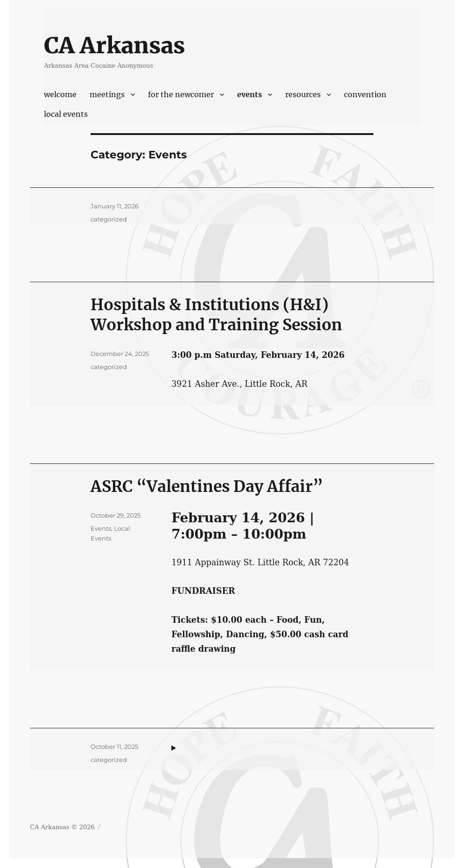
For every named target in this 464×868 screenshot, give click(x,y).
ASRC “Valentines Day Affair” (207, 486)
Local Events (66, 114)
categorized (109, 219)
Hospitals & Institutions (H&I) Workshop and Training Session (216, 315)
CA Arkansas (114, 45)
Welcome (60, 94)
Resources (303, 94)
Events (250, 94)
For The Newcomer (181, 94)
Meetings (107, 94)
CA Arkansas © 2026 (62, 827)
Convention (365, 94)
